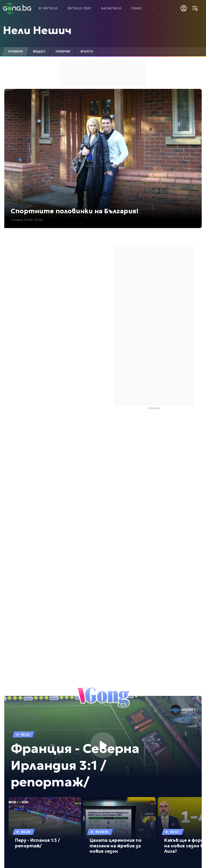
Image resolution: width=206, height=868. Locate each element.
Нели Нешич (37, 30)
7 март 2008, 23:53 (27, 220)
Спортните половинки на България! (75, 211)
